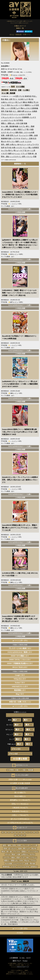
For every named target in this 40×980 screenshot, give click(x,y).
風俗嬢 (31, 770)
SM (18, 145)
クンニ (11, 120)
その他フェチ (23, 99)
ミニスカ (28, 141)
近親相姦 (35, 108)
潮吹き (25, 102)
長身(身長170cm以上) (20, 811)
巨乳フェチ (14, 135)
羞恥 (17, 132)
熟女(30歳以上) (20, 796)
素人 (30, 148)
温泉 (10, 138)
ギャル (8, 854)
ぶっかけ (4, 120)
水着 (14, 148)
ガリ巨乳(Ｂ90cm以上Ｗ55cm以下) (20, 823)
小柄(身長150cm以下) (20, 808)
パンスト (18, 117)
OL (15, 120)
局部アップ (22, 129)
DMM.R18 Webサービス (23, 967)
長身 (29, 114)
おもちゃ (28, 111)
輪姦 (17, 126)
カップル (4, 150)
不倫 (7, 111)
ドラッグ (24, 154)
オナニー (12, 102)
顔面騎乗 (25, 117)
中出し (34, 96)
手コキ (36, 102)
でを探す (20, 652)
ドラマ (22, 105)
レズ (33, 105)
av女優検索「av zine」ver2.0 (20, 958)
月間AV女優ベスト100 (20, 780)
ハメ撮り (26, 90)
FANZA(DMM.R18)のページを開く (20, 209)
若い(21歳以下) (20, 793)
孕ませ (27, 861)
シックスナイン (16, 157)
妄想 (3, 148)
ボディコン (11, 141)
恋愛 (35, 157)
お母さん (13, 145)
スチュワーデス (33, 145)
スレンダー (15, 105)
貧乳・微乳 (5, 145)
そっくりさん (33, 852)
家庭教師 (4, 138)
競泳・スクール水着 (27, 132)
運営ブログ (17, 961)
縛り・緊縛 (30, 126)
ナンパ (25, 148)
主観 (20, 90)
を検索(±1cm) (20, 702)
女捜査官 (36, 148)
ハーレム (33, 857)
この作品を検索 (20, 212)
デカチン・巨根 (27, 138)
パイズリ (19, 148)
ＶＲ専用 (10, 770)
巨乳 (17, 96)
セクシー (23, 145)
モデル (32, 854)
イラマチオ (16, 138)
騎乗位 (31, 102)
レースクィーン (12, 114)
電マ (28, 129)
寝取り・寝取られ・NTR (10, 123)
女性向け (34, 867)
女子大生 (8, 148)
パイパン (29, 157)
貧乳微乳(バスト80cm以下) (20, 800)
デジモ (22, 96)
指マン (11, 150)
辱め (22, 108)
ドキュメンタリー (8, 117)
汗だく (15, 99)
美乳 (3, 111)
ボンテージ (11, 132)
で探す (20, 648)
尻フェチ (19, 102)
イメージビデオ (23, 867)
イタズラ (4, 154)
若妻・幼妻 (5, 135)
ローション (16, 154)
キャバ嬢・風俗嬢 (8, 93)
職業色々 (28, 105)
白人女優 (8, 864)
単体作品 (13, 90)
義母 (10, 154)
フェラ (4, 105)
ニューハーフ (18, 864)
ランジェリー (24, 135)
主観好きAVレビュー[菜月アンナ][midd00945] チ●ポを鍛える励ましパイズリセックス (20, 891)
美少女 (31, 99)
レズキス (28, 108)
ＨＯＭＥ (20, 933)
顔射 (8, 129)
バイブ (22, 150)
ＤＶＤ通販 (20, 87)
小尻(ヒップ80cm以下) (20, 815)
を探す (20, 679)
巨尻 (37, 105)
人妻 (10, 99)
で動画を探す (20, 667)
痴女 (7, 99)
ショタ (22, 141)
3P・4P (4, 129)
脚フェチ (17, 108)
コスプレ (22, 126)
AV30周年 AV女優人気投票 (20, 783)
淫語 (8, 105)
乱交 (35, 138)
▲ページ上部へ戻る (20, 640)
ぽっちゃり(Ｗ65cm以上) (20, 819)
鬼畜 (32, 129)
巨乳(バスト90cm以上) (20, 804)
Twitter (25, 961)
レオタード (23, 114)
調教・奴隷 (33, 135)
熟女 (3, 99)
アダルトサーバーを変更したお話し (21, 885)
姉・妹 (34, 154)
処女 (3, 852)
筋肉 (20, 848)
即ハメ (16, 150)
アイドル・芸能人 (20, 852)
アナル (4, 114)
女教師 (35, 111)
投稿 (30, 154)
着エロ (4, 141)
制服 (25, 123)
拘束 (10, 111)
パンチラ (33, 117)
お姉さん (4, 102)
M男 (23, 111)
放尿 (17, 141)
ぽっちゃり (13, 848)
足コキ (27, 150)
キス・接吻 (17, 111)
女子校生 (20, 120)
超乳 (24, 157)
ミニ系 (33, 150)
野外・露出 (5, 157)
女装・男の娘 (30, 864)
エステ (4, 132)
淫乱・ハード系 (7, 108)
